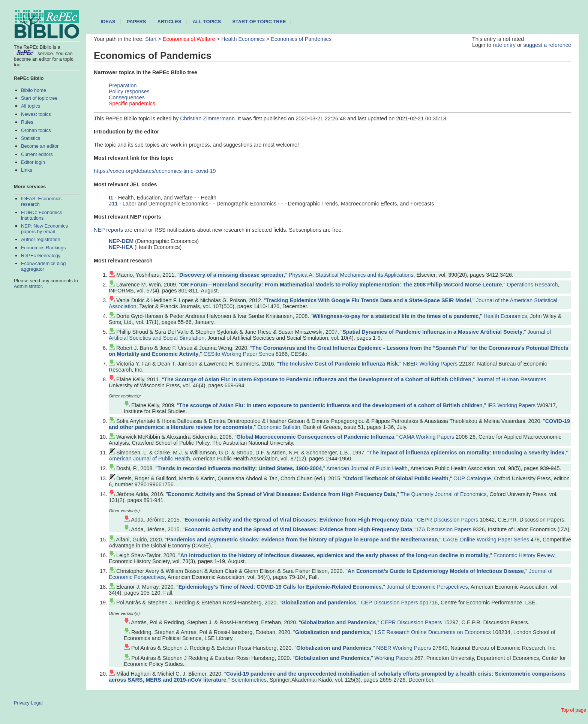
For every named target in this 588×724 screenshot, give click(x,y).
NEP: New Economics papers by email (44, 229)
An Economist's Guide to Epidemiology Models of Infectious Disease (436, 571)
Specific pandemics (132, 103)
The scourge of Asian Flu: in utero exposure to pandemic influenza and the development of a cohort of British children (331, 405)
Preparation (123, 85)
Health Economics (243, 39)
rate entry (504, 45)
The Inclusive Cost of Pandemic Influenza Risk (338, 364)
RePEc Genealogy (41, 256)
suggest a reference (547, 45)
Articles (169, 22)
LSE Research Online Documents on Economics (433, 632)
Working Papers (394, 658)
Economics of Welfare (189, 39)
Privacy (22, 703)
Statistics (31, 138)
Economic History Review (524, 555)
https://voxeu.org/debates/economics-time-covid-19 (155, 171)
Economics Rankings (43, 248)
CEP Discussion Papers (390, 603)
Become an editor (40, 146)
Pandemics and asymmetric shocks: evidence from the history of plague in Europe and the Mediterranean (302, 540)
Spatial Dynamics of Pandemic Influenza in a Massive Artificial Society (432, 332)
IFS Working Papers (512, 405)
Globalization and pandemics (319, 603)
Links (27, 170)
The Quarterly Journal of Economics (444, 494)
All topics (31, 106)
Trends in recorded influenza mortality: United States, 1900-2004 (240, 468)
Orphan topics (36, 130)
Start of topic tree (39, 98)
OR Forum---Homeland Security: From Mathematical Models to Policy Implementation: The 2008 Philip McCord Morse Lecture (341, 285)
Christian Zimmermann (207, 118)
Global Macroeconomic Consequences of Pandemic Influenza (316, 437)
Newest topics (36, 114)
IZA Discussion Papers (444, 529)
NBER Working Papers (430, 364)
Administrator (28, 286)
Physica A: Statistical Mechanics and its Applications (351, 275)
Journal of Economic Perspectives (427, 587)
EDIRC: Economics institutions (42, 215)
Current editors (37, 154)
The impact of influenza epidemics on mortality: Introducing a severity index (467, 453)
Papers (136, 22)
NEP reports (108, 230)
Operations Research (532, 285)
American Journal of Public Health (149, 459)
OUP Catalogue (472, 478)
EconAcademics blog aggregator (43, 266)
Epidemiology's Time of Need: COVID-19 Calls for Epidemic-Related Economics (280, 587)
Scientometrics (249, 680)
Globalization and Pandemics (338, 622)
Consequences (127, 97)
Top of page (574, 710)
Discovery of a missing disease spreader (231, 275)
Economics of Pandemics (301, 39)
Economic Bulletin (279, 427)
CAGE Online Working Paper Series (486, 540)
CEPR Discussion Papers (448, 520)
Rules (27, 122)
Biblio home (34, 90)
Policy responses (129, 91)
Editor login (33, 162)
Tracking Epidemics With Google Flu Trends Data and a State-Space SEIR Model (368, 300)
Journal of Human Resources (511, 379)
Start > (154, 39)
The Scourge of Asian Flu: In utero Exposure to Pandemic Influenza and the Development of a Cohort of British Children (318, 379)
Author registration (41, 239)
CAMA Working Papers (427, 437)
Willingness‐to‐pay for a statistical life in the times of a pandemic (395, 316)
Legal (37, 703)
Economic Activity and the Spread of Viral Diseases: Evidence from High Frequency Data (282, 494)
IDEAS (108, 22)
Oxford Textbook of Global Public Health (397, 478)
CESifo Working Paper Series (239, 354)
